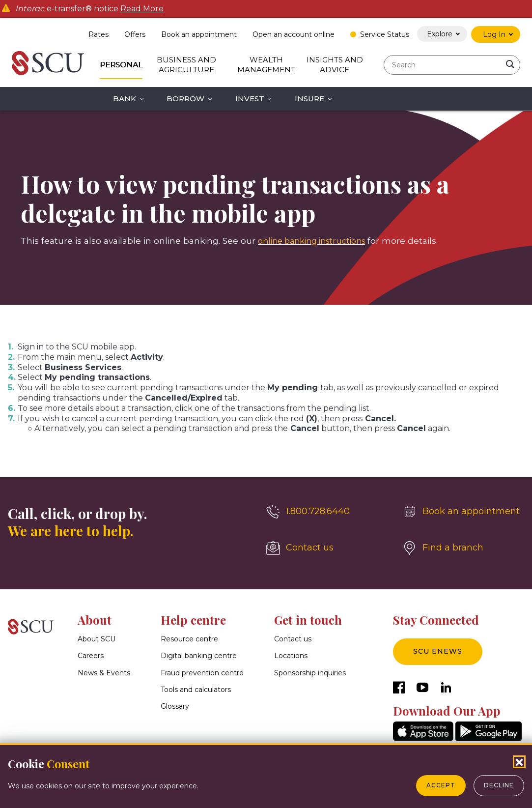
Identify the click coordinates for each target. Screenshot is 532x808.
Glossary (175, 706)
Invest (250, 99)
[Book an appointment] (463, 512)
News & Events (104, 673)
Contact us (293, 639)
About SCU (97, 639)
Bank (125, 99)
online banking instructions (317, 241)
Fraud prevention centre (202, 673)
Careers (91, 656)
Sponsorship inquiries (310, 673)
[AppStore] (423, 738)
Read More (142, 9)
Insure (309, 99)
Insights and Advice (335, 65)
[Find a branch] (463, 548)
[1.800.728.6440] (327, 512)
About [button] (95, 620)
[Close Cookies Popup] (519, 762)
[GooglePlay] (489, 738)
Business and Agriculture (186, 65)
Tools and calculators (196, 690)
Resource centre (189, 639)
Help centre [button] (193, 620)
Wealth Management (266, 65)
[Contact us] (327, 548)
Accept (441, 785)
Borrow (185, 99)
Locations (291, 656)
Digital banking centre (199, 656)
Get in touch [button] (308, 620)
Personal (121, 65)
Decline (499, 785)
